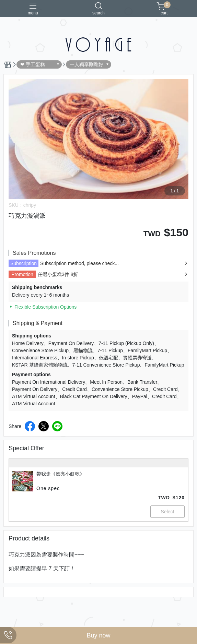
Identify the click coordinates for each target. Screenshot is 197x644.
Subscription (24, 263)
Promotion (22, 274)
